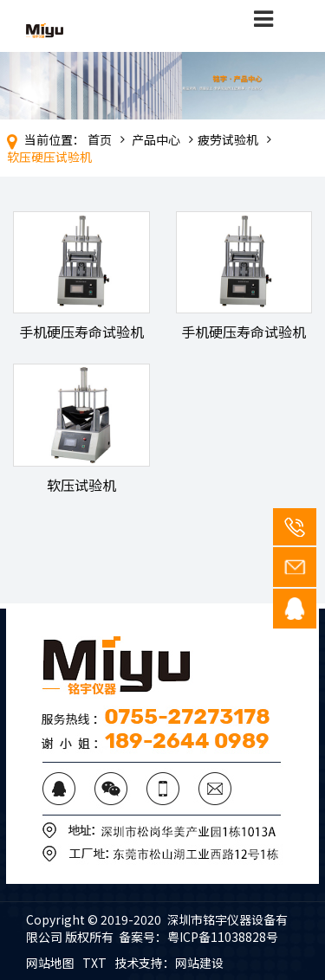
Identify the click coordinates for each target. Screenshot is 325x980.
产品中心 (156, 139)
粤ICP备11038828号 (223, 937)
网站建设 (199, 963)
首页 (100, 139)
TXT (94, 963)
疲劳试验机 (228, 139)
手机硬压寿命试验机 (81, 332)
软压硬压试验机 (49, 157)
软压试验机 (81, 485)
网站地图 (50, 963)
